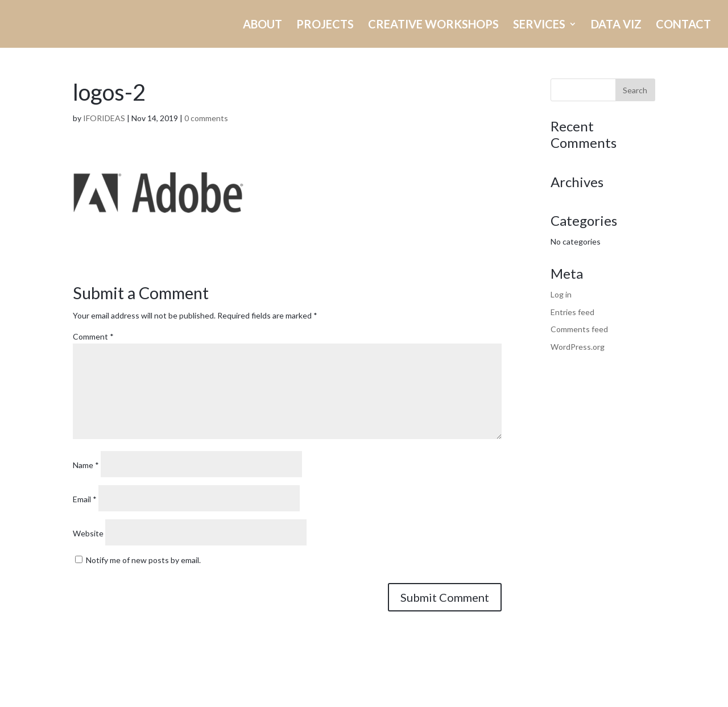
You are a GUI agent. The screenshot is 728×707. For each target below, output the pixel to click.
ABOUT (262, 25)
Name (86, 465)
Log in (561, 294)
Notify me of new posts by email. (143, 560)
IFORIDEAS (104, 118)
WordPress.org (578, 347)
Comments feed (579, 329)
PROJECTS (325, 25)
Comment (93, 336)
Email (85, 499)
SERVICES (539, 25)
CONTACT (683, 25)
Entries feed (572, 312)
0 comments (206, 118)
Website (88, 533)
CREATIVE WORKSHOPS (433, 25)
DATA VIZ (616, 25)
